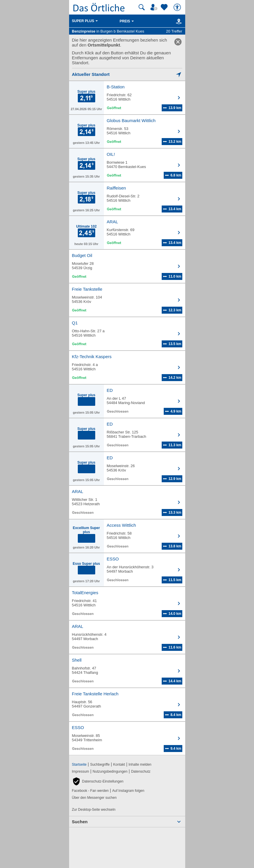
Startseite (79, 765)
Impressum (81, 771)
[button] (98, 781)
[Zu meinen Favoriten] (165, 7)
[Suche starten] (142, 7)
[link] (178, 42)
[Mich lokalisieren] (127, 74)
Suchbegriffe (100, 765)
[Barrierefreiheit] (178, 7)
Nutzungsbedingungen (110, 771)
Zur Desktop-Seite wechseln (94, 810)
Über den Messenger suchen (94, 798)
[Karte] (178, 21)
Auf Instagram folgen (128, 791)
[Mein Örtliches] (155, 7)
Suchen (80, 822)
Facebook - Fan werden (90, 791)
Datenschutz (141, 771)
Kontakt (119, 765)
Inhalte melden (140, 765)
